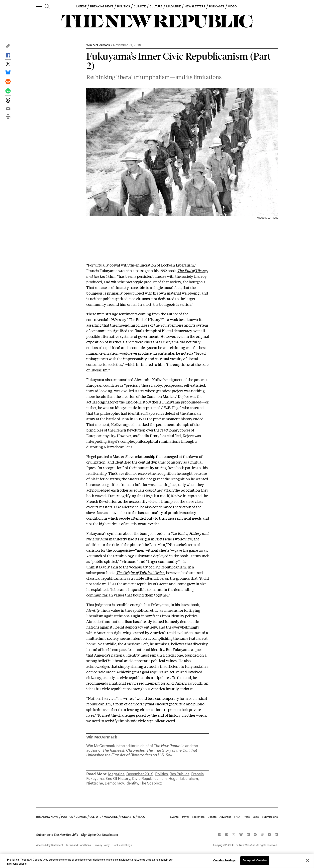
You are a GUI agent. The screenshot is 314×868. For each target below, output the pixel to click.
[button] (8, 47)
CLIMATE (140, 6)
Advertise (225, 817)
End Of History (118, 779)
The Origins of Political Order (140, 572)
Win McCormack (98, 45)
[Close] (308, 860)
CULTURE (156, 6)
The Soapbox (151, 783)
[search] (47, 7)
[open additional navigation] (39, 6)
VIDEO (232, 6)
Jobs (256, 817)
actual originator (100, 402)
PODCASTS (217, 6)
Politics (162, 774)
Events (174, 817)
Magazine (116, 774)
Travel (185, 817)
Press (246, 817)
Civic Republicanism (149, 779)
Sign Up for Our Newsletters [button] (99, 835)
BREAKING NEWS (102, 6)
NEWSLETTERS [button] (195, 6)
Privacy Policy (102, 845)
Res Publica (180, 774)
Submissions (270, 817)
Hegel (173, 779)
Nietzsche (95, 783)
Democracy (114, 783)
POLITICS (124, 6)
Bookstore (198, 817)
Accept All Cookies (255, 860)
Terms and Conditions (78, 845)
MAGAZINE (174, 6)
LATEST (81, 6)
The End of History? (145, 319)
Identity (93, 610)
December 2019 (140, 774)
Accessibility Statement (50, 845)
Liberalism (189, 779)
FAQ (237, 817)
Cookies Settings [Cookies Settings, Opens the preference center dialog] (224, 860)
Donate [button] (212, 817)
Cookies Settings (122, 845)
